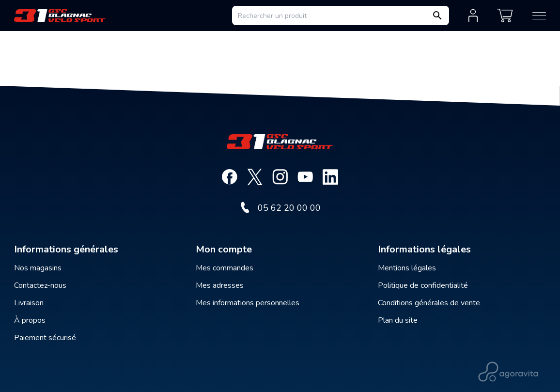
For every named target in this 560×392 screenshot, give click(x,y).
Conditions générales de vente (429, 303)
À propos (30, 320)
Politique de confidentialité (423, 285)
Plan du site (398, 320)
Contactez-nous (40, 285)
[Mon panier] (505, 16)
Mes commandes (225, 268)
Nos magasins (38, 268)
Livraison (29, 303)
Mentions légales (407, 268)
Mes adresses (220, 285)
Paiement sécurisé (45, 338)
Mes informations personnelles (248, 303)
